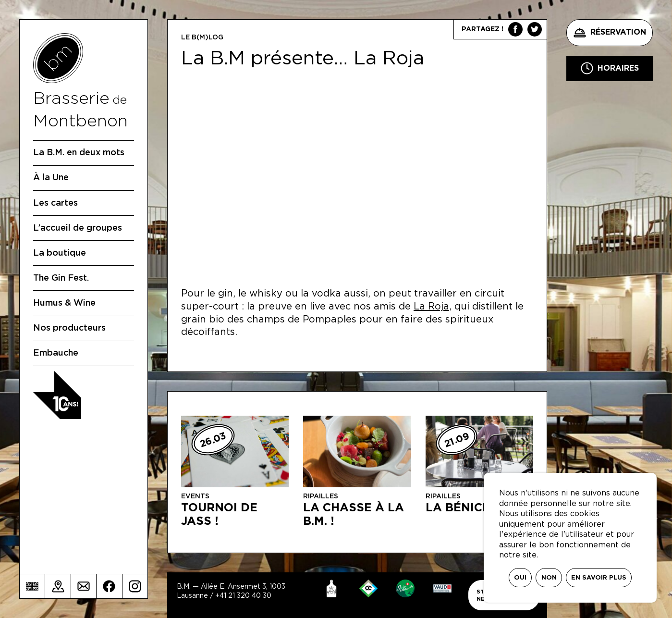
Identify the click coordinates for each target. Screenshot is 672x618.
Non (549, 578)
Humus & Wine (64, 303)
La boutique (60, 253)
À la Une (51, 178)
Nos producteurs (69, 328)
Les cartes (55, 203)
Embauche (56, 353)
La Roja (431, 307)
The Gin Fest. (61, 278)
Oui (520, 578)
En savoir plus (599, 578)
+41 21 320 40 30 (243, 596)
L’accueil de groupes (78, 228)
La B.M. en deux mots (79, 153)
